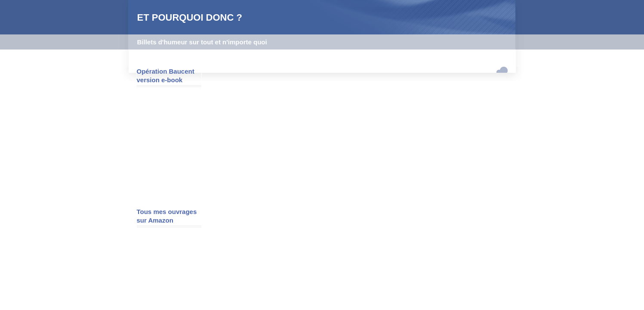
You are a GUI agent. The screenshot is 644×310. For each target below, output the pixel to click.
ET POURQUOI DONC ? (190, 17)
